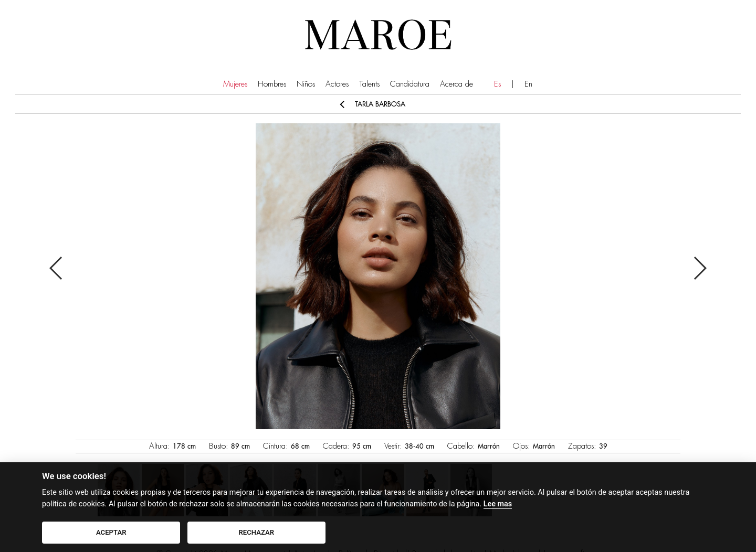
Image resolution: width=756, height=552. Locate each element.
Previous (56, 268)
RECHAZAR (257, 532)
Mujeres (235, 84)
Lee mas (498, 504)
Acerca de (456, 84)
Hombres (272, 84)
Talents (369, 84)
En (528, 84)
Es (497, 84)
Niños (306, 84)
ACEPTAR (111, 532)
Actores (337, 84)
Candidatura (410, 84)
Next (700, 268)
